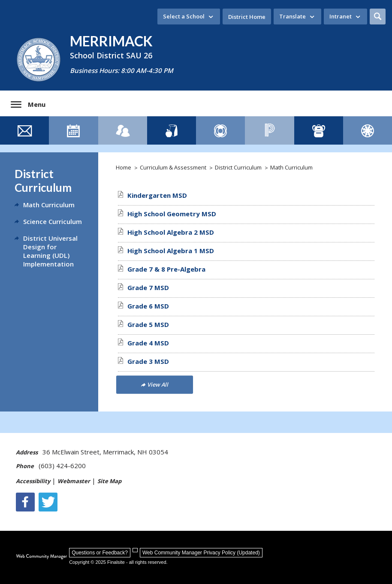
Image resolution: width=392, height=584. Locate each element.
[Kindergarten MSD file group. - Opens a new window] (157, 195)
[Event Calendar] (73, 130)
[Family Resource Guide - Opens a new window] (220, 130)
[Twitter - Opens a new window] (48, 502)
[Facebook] (25, 502)
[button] (378, 17)
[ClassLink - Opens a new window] (319, 130)
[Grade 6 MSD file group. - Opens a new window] (148, 306)
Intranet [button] (341, 16)
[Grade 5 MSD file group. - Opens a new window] (148, 324)
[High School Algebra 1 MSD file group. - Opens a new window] (171, 251)
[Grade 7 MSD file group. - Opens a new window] (148, 287)
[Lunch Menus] (172, 130)
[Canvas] (368, 130)
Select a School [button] (184, 16)
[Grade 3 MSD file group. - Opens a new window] (148, 361)
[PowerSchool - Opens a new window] (269, 130)
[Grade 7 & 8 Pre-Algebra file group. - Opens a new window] (166, 269)
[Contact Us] (24, 130)
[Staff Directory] (123, 130)
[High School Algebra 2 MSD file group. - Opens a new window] (171, 232)
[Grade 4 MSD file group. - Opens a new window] (148, 343)
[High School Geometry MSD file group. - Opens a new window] (172, 214)
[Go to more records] (155, 384)
